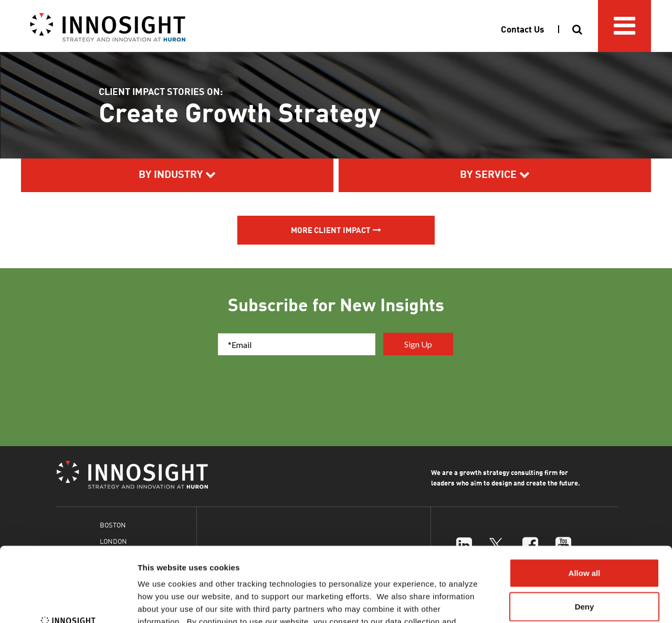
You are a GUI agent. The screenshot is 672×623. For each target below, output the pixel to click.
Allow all (585, 498)
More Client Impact (331, 230)
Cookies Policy (380, 560)
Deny (585, 532)
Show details (551, 602)
